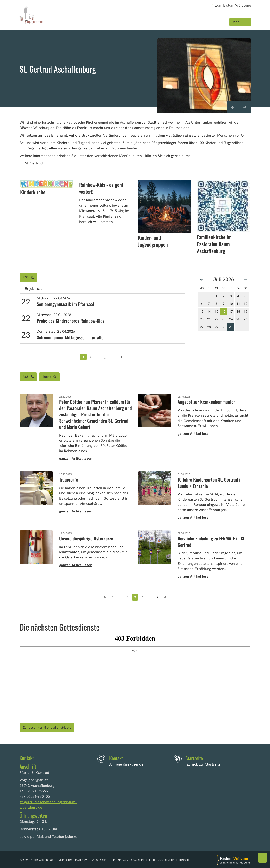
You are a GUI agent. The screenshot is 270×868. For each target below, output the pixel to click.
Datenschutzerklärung (92, 860)
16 (224, 311)
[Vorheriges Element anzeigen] (233, 107)
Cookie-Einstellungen (174, 860)
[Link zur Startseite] (31, 15)
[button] (49, 377)
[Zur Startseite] (234, 860)
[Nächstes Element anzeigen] (245, 107)
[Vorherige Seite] (105, 597)
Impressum (65, 860)
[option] (135, 69)
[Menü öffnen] (240, 22)
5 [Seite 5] (113, 357)
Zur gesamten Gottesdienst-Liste (47, 728)
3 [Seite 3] (98, 357)
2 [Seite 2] (91, 357)
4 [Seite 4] (143, 597)
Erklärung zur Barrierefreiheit (133, 860)
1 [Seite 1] (113, 597)
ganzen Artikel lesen (76, 458)
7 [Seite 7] (158, 597)
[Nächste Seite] (121, 357)
